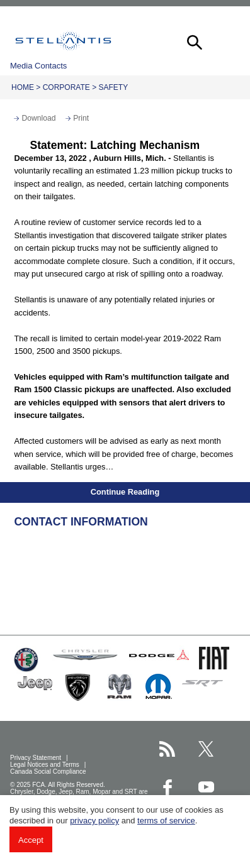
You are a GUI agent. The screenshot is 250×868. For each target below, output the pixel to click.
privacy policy (94, 821)
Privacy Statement (37, 758)
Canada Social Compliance (49, 772)
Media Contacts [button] (38, 66)
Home (23, 87)
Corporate (66, 87)
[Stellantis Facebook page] (167, 787)
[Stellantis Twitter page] (206, 749)
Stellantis (63, 41)
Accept (31, 840)
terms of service (166, 821)
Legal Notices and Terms (46, 765)
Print (81, 118)
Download (38, 118)
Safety (114, 87)
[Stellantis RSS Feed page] (167, 749)
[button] (193, 41)
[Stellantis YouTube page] (206, 787)
